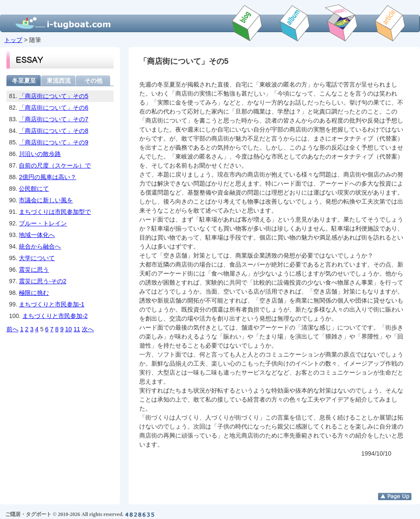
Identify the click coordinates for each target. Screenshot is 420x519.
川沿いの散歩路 (40, 154)
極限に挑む (34, 293)
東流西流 (59, 80)
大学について (37, 258)
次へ (88, 329)
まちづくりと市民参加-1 (51, 304)
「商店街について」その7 (54, 119)
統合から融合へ (40, 246)
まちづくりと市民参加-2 (55, 316)
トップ (13, 40)
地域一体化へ (37, 235)
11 (77, 329)
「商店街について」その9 (54, 142)
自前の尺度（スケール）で (55, 165)
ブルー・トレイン (43, 223)
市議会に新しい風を (46, 200)
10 (69, 329)
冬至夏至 (24, 80)
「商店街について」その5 (54, 96)
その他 (93, 80)
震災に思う (34, 270)
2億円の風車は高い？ (48, 177)
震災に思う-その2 (42, 281)
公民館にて (34, 189)
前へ (12, 329)
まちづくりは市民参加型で (55, 212)
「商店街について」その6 (54, 108)
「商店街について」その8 (54, 131)
